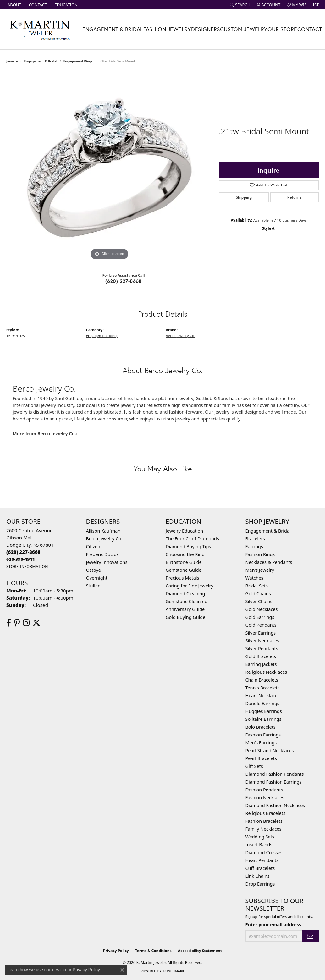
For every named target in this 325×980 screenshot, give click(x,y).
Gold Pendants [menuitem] (261, 625)
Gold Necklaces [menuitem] (262, 609)
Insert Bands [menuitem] (259, 845)
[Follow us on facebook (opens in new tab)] (9, 623)
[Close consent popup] (122, 970)
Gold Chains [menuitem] (258, 594)
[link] (14, 5)
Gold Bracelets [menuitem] (261, 656)
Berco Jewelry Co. (180, 336)
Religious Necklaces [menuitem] (266, 672)
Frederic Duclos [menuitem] (102, 554)
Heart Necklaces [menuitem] (263, 696)
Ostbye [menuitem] (94, 570)
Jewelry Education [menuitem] (184, 531)
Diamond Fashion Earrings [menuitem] (274, 782)
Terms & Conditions (153, 951)
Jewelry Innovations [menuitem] (107, 562)
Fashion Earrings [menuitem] (263, 735)
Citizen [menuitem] (93, 546)
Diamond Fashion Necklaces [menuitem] (275, 805)
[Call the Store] (23, 552)
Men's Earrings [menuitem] (261, 743)
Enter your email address (273, 925)
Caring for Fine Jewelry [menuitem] (190, 586)
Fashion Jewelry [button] (167, 29)
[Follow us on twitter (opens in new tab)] (36, 623)
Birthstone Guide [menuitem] (184, 562)
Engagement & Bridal (41, 61)
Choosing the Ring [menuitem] (185, 554)
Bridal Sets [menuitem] (257, 586)
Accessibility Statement (200, 951)
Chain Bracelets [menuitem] (262, 680)
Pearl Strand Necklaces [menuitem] (270, 750)
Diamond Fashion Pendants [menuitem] (275, 774)
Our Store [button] (282, 29)
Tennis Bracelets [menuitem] (263, 688)
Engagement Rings (78, 61)
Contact (310, 29)
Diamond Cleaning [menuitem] (185, 594)
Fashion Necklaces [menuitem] (265, 798)
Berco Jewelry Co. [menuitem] (104, 539)
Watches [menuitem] (254, 578)
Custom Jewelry (244, 29)
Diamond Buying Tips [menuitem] (188, 546)
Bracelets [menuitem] (255, 539)
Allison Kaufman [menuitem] (103, 531)
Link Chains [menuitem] (258, 876)
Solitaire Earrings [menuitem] (264, 719)
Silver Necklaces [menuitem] (262, 641)
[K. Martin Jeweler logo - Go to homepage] (40, 29)
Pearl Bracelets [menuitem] (261, 758)
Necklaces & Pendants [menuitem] (269, 562)
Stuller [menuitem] (93, 586)
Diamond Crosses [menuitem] (264, 852)
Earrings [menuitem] (254, 546)
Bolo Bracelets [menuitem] (261, 727)
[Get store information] (27, 567)
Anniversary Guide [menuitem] (185, 609)
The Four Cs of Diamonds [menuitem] (192, 539)
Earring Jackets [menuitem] (261, 664)
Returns (295, 197)
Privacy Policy (116, 951)
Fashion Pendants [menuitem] (264, 790)
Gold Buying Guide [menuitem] (185, 617)
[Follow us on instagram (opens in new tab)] (26, 623)
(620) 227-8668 (124, 281)
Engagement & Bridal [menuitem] (268, 531)
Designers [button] (206, 29)
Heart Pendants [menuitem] (262, 860)
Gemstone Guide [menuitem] (184, 570)
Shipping (244, 197)
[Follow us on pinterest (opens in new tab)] (17, 623)
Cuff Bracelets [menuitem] (260, 868)
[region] (109, 167)
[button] (240, 5)
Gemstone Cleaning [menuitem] (187, 601)
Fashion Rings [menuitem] (260, 554)
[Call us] (21, 559)
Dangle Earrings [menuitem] (262, 703)
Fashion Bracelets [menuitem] (264, 821)
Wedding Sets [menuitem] (260, 837)
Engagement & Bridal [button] (113, 29)
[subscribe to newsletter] (310, 936)
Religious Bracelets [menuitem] (265, 813)
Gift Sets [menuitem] (254, 766)
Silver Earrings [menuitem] (261, 633)
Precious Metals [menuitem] (182, 578)
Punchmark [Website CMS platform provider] (174, 971)
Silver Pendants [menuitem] (262, 648)
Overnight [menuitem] (97, 578)
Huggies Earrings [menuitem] (264, 711)
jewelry (12, 61)
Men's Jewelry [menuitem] (260, 570)
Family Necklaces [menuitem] (264, 829)
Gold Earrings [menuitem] (260, 617)
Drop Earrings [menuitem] (260, 884)
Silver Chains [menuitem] (259, 601)
